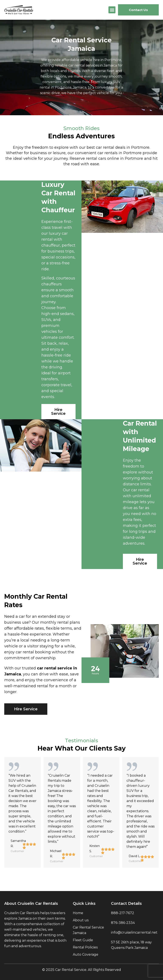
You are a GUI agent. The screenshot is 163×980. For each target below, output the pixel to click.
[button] (112, 10)
